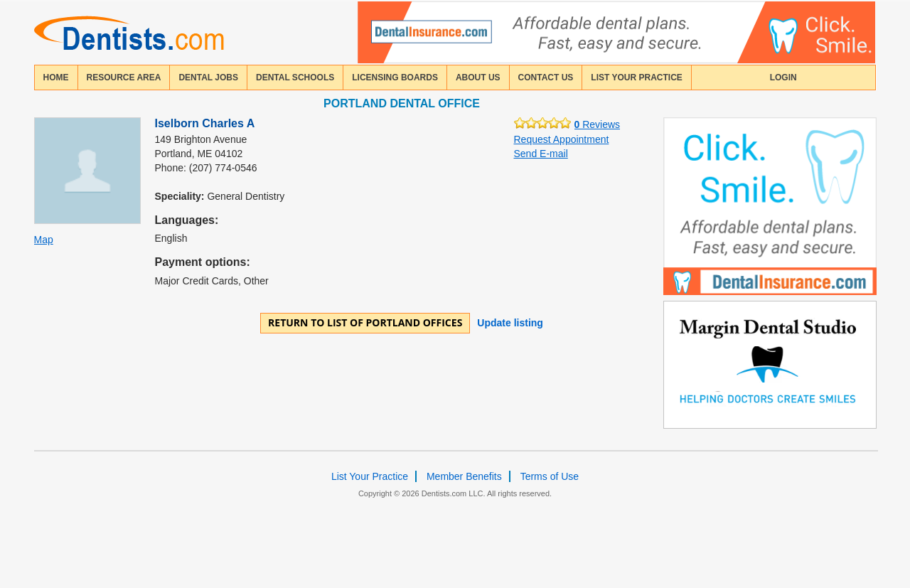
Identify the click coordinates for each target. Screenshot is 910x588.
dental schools (295, 77)
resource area (124, 77)
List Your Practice (636, 77)
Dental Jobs (208, 77)
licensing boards (395, 77)
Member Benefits (464, 476)
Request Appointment (562, 139)
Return (365, 322)
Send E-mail (541, 154)
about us (478, 77)
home (56, 77)
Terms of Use (550, 476)
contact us (546, 77)
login (783, 77)
